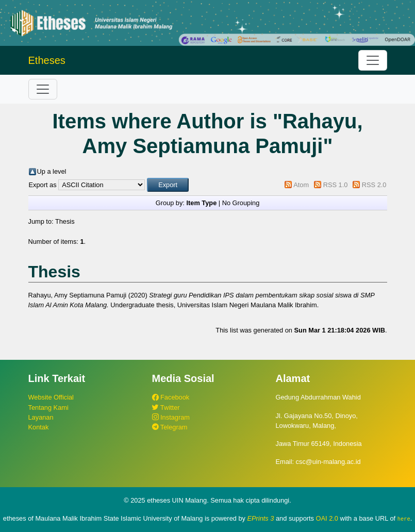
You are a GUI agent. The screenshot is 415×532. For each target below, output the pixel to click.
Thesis (65, 221)
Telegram (170, 427)
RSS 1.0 (336, 185)
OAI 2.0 (327, 518)
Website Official (51, 397)
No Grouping (241, 203)
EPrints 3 (261, 518)
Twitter (166, 408)
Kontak (39, 427)
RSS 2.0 (374, 185)
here (404, 519)
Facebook (171, 397)
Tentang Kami (48, 408)
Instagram (171, 417)
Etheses (47, 60)
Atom (301, 185)
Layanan (41, 417)
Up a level (52, 171)
